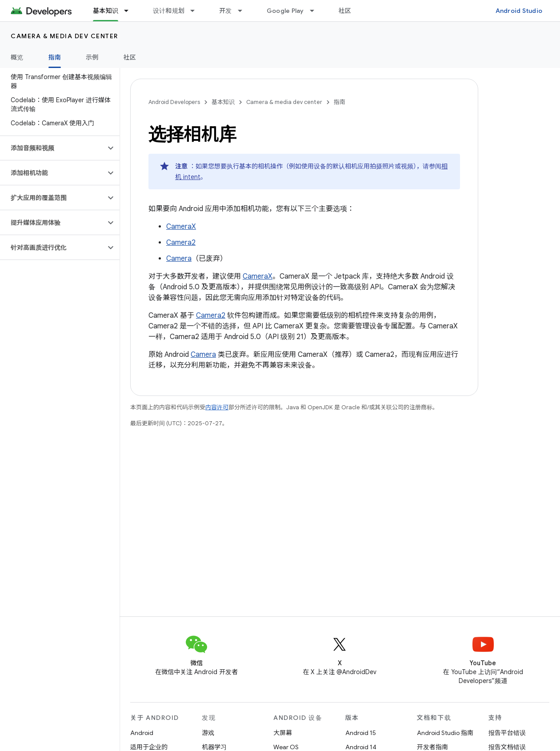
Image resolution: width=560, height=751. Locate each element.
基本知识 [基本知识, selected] (106, 11)
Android (142, 733)
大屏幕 (283, 733)
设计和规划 (169, 11)
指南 (340, 102)
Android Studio (519, 11)
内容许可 (217, 407)
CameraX (181, 227)
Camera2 (181, 243)
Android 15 (361, 733)
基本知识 (223, 102)
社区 (345, 11)
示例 (92, 57)
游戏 (208, 733)
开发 (226, 11)
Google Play (285, 11)
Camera (179, 259)
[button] (53, 148)
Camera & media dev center (64, 36)
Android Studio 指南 (445, 733)
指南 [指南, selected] (55, 57)
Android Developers (174, 102)
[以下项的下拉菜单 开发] (244, 11)
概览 (17, 57)
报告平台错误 (507, 733)
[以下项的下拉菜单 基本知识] (130, 11)
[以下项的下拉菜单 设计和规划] (196, 11)
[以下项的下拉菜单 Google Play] (316, 11)
